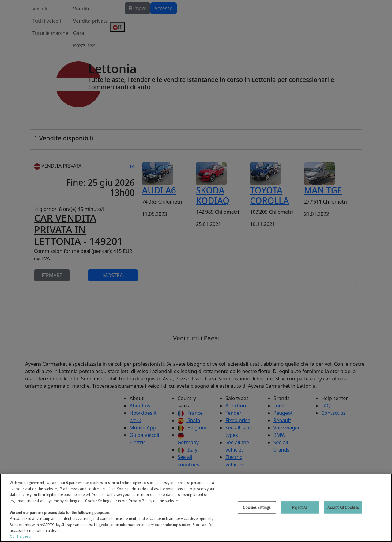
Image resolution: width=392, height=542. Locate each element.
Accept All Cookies (343, 507)
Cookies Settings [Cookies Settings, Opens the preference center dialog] (257, 507)
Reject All (300, 507)
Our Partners (20, 536)
